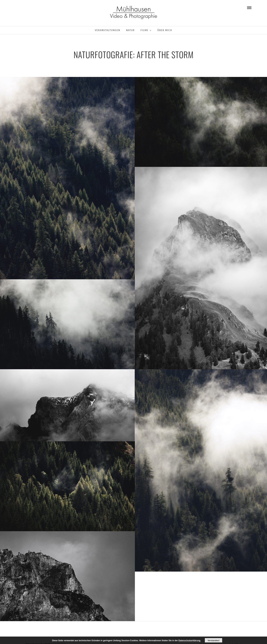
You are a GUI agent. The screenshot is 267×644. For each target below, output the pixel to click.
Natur (130, 30)
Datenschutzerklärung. (190, 641)
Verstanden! (214, 641)
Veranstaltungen (108, 30)
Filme (144, 30)
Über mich (165, 30)
